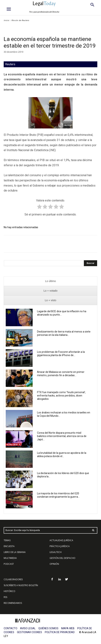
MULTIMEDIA (10, 558)
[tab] (50, 281)
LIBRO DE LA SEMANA (15, 552)
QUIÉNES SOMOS (48, 628)
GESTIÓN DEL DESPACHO (62, 558)
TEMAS (7, 540)
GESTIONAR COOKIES (29, 632)
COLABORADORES (13, 579)
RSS (5, 597)
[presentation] (50, 281)
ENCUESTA (9, 546)
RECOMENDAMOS (13, 603)
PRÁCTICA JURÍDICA (60, 546)
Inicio (6, 20)
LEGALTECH (56, 552)
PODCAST (9, 564)
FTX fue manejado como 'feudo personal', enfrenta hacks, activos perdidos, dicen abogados (61, 396)
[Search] (90, 263)
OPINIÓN (54, 564)
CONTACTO (11, 628)
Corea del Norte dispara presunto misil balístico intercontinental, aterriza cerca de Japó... (62, 436)
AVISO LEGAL (28, 628)
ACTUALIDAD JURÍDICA (61, 540)
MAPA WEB (68, 628)
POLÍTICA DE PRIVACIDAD (60, 632)
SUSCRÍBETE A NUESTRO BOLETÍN (21, 585)
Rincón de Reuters (20, 20)
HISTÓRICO (9, 591)
